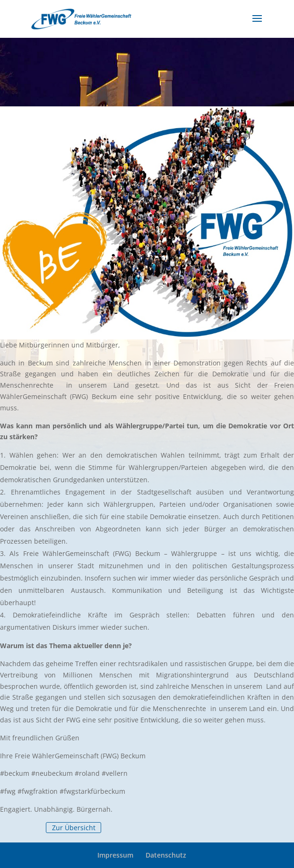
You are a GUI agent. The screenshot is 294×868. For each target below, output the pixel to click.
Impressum (115, 855)
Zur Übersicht (74, 828)
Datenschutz (166, 855)
